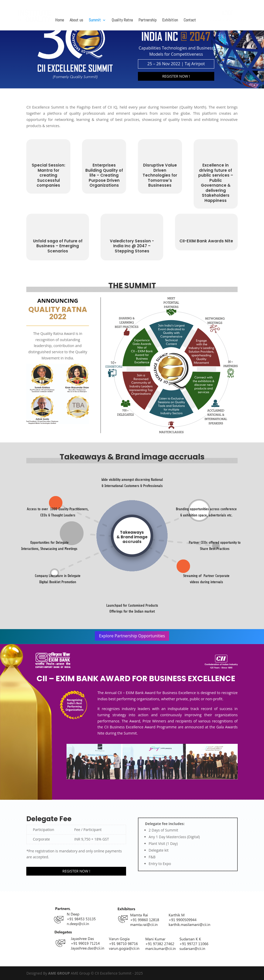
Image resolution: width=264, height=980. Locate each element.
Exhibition (170, 20)
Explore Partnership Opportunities (132, 636)
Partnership (147, 20)
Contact (190, 20)
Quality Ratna (122, 20)
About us (76, 20)
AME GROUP (60, 973)
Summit (95, 20)
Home (60, 20)
